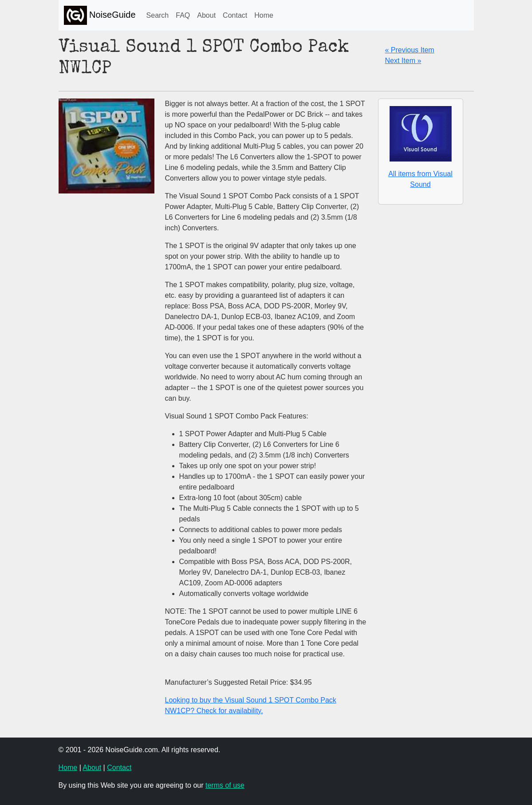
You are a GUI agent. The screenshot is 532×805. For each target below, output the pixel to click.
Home (264, 15)
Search (158, 15)
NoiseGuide (100, 15)
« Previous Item (410, 50)
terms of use (225, 785)
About (206, 15)
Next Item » (403, 61)
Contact (235, 15)
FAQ (183, 15)
